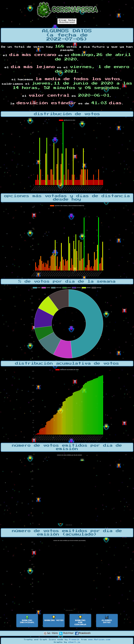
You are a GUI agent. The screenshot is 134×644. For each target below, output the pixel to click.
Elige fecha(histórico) (67, 21)
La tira (51, 633)
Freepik (74, 640)
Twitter (66, 633)
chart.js (74, 642)
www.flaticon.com (99, 640)
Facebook (83, 633)
